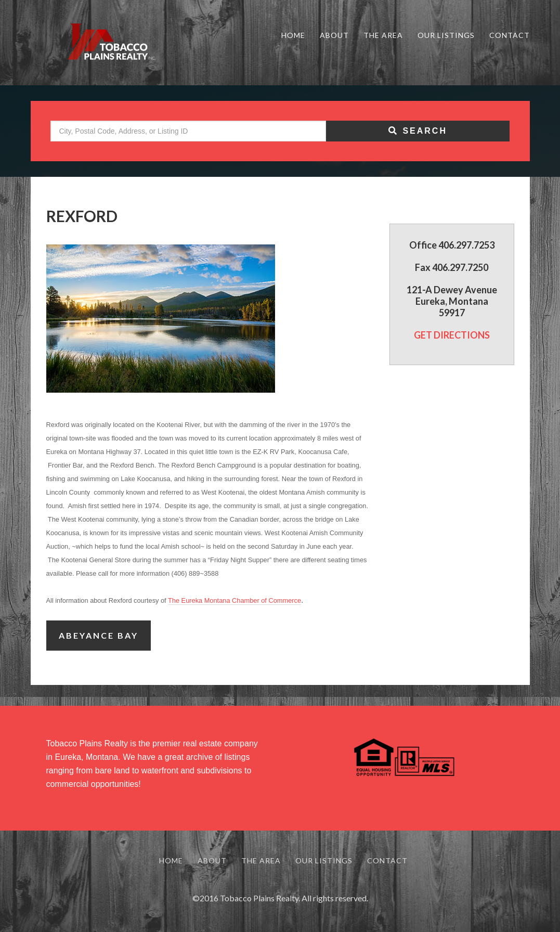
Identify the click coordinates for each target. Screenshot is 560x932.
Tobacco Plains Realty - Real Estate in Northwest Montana (109, 43)
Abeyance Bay (99, 635)
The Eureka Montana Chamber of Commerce (235, 600)
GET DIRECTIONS (452, 335)
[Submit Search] (418, 131)
